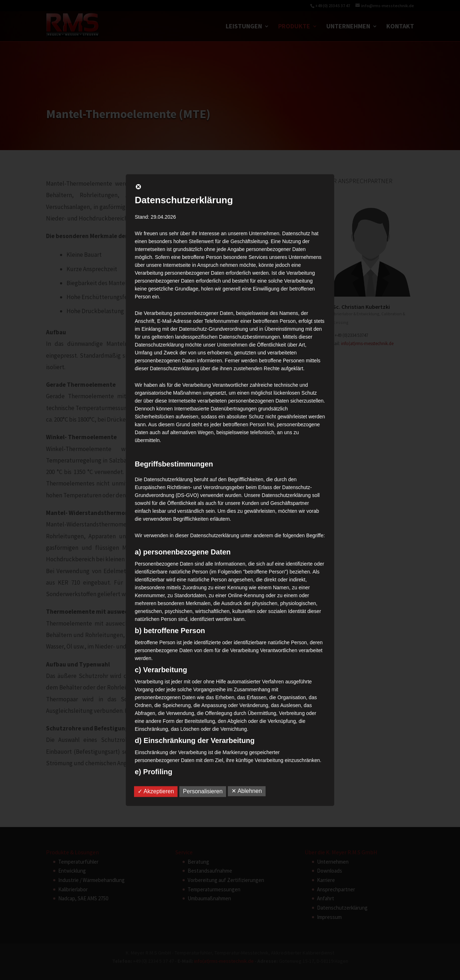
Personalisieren (203, 791)
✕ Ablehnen (247, 791)
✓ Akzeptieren (156, 791)
